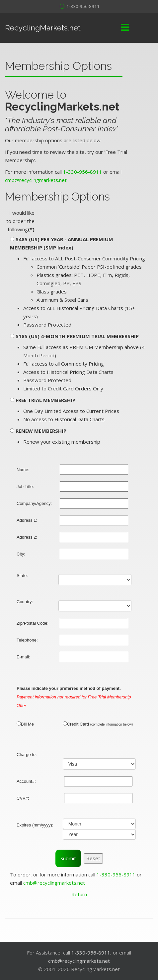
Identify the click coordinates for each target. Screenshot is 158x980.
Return (79, 894)
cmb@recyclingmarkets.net (36, 180)
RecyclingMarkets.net (43, 28)
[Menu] (125, 28)
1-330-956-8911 (83, 6)
